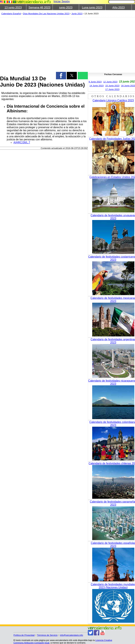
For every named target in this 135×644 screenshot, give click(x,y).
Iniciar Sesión (62, 1)
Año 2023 (119, 8)
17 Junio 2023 (112, 89)
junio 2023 (66, 8)
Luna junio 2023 (92, 8)
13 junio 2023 (13, 8)
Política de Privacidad (24, 635)
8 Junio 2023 (95, 82)
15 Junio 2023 (112, 86)
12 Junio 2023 (110, 82)
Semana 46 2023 (39, 8)
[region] (42, 44)
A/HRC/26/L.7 (22, 142)
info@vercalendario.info (72, 635)
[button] (61, 76)
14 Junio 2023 (97, 86)
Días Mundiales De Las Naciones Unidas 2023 (46, 14)
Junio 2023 (77, 14)
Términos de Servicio (47, 635)
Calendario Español (11, 14)
